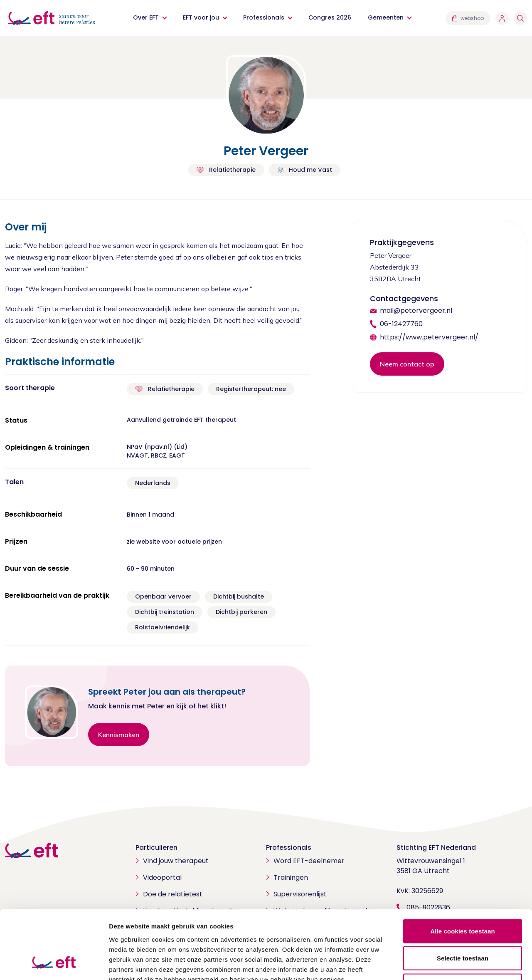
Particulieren (156, 848)
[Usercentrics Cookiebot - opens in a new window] (54, 964)
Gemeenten (386, 17)
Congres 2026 (330, 17)
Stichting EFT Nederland (436, 848)
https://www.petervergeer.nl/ (429, 337)
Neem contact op (407, 364)
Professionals (264, 17)
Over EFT (146, 17)
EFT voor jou (201, 17)
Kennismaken (119, 735)
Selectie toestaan (463, 898)
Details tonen (449, 964)
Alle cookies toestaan (463, 871)
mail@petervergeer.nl (416, 311)
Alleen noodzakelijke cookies (463, 925)
